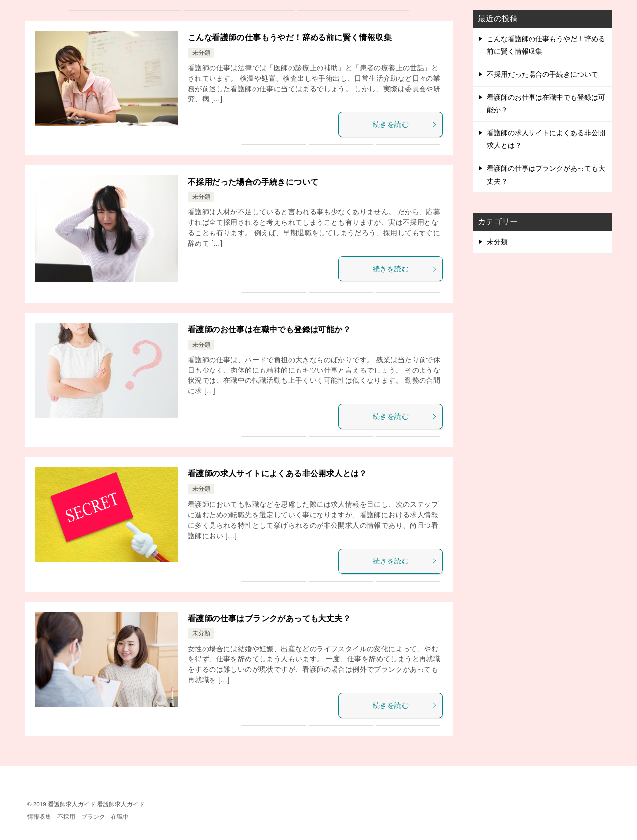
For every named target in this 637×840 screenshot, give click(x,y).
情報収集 (39, 816)
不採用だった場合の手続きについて (253, 182)
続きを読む (405, 124)
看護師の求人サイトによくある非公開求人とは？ (277, 474)
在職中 (120, 816)
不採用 (66, 816)
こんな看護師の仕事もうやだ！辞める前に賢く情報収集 (290, 38)
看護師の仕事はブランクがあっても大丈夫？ (269, 618)
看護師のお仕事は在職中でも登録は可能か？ (269, 329)
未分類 (201, 53)
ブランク (93, 816)
